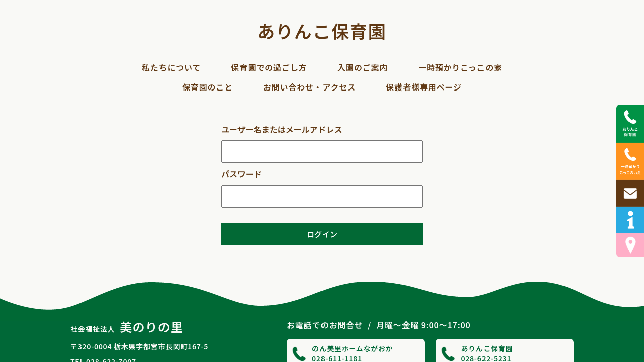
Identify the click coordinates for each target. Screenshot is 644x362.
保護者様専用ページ (424, 87)
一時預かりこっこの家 (460, 67)
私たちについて (171, 67)
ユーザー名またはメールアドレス (282, 129)
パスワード (242, 174)
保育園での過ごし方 (269, 67)
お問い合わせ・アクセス (309, 87)
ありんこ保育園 (322, 31)
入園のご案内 (363, 67)
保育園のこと (208, 87)
